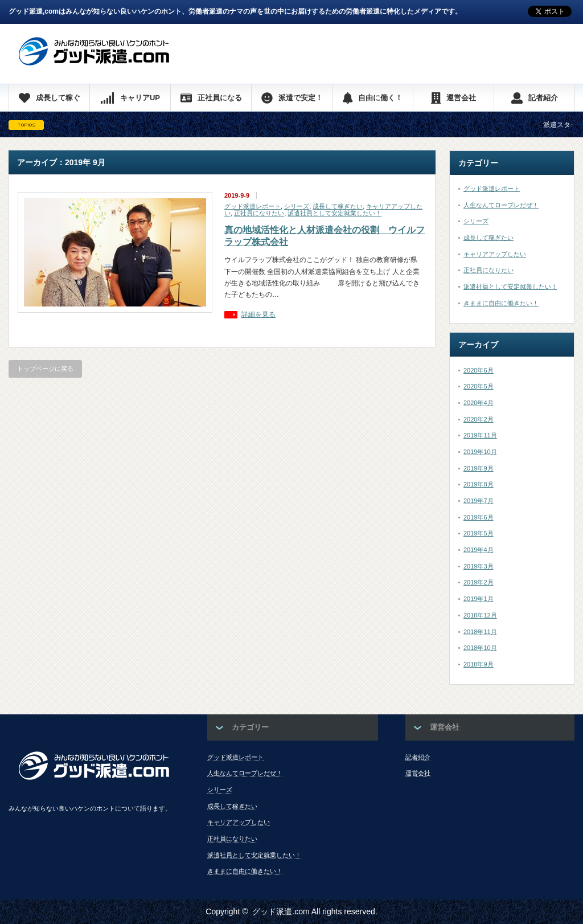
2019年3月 (479, 566)
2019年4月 (479, 550)
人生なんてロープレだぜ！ (501, 205)
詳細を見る (258, 315)
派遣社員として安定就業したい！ (334, 213)
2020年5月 (479, 386)
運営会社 (418, 773)
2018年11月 (480, 632)
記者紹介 (418, 757)
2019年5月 (479, 533)
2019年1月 (479, 599)
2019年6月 (479, 517)
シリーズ (297, 206)
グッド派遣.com (281, 911)
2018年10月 (480, 648)
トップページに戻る (45, 369)
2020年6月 (479, 370)
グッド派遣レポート (253, 206)
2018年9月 (479, 664)
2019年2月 (479, 582)
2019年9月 (479, 468)
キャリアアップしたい (495, 254)
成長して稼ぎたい (338, 206)
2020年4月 (479, 403)
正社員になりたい (259, 213)
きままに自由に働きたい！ (501, 303)
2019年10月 (480, 452)
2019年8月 (479, 484)
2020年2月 (479, 419)
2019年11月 (480, 435)
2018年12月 (480, 615)
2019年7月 (479, 501)
